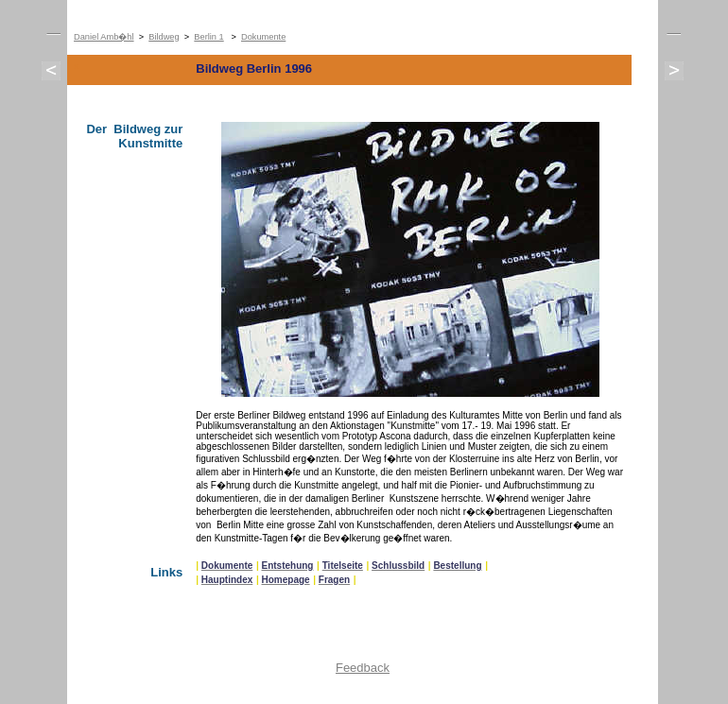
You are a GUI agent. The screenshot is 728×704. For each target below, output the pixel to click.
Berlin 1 (208, 37)
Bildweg (164, 37)
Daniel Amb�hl (104, 37)
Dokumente (263, 37)
